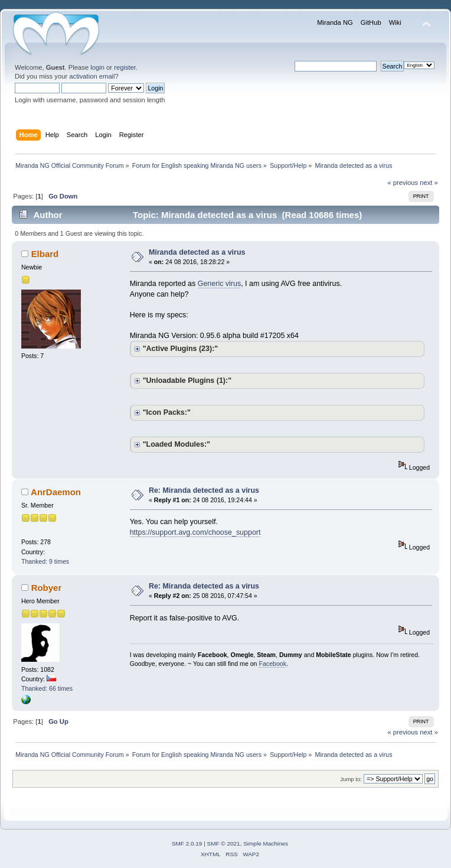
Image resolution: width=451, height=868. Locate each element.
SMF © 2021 (224, 843)
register (125, 67)
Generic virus (219, 284)
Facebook (272, 664)
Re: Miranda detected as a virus (204, 490)
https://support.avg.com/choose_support (195, 532)
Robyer (47, 588)
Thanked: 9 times (45, 561)
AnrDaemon (56, 492)
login (97, 67)
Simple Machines (266, 843)
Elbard (45, 254)
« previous (403, 183)
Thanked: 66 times (47, 688)
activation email (92, 76)
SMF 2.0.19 (187, 843)
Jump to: (351, 779)
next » (429, 183)
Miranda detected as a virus (197, 252)
